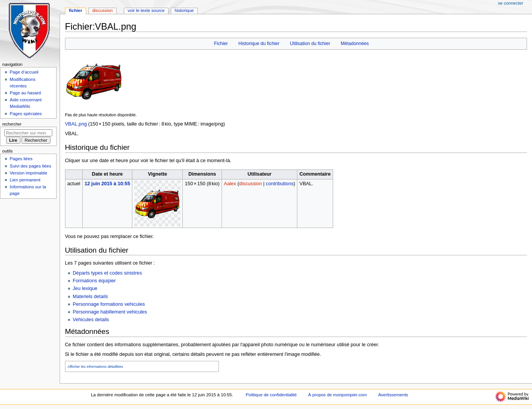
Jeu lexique (85, 288)
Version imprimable (28, 173)
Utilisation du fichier (310, 44)
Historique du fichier (259, 44)
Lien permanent (25, 180)
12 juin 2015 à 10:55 (108, 184)
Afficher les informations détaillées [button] (95, 366)
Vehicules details (91, 320)
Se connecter (511, 3)
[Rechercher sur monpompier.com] (28, 133)
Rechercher (12, 124)
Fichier (221, 44)
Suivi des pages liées (30, 166)
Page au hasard (25, 93)
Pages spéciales (26, 114)
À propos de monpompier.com (337, 395)
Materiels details (90, 297)
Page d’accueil (24, 72)
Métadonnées (355, 44)
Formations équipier (94, 281)
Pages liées (21, 159)
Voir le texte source (146, 10)
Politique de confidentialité (271, 395)
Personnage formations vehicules (109, 304)
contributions (280, 184)
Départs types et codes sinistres (107, 273)
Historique (184, 10)
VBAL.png (76, 124)
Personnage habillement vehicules (110, 312)
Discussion (103, 10)
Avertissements (393, 395)
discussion (251, 184)
